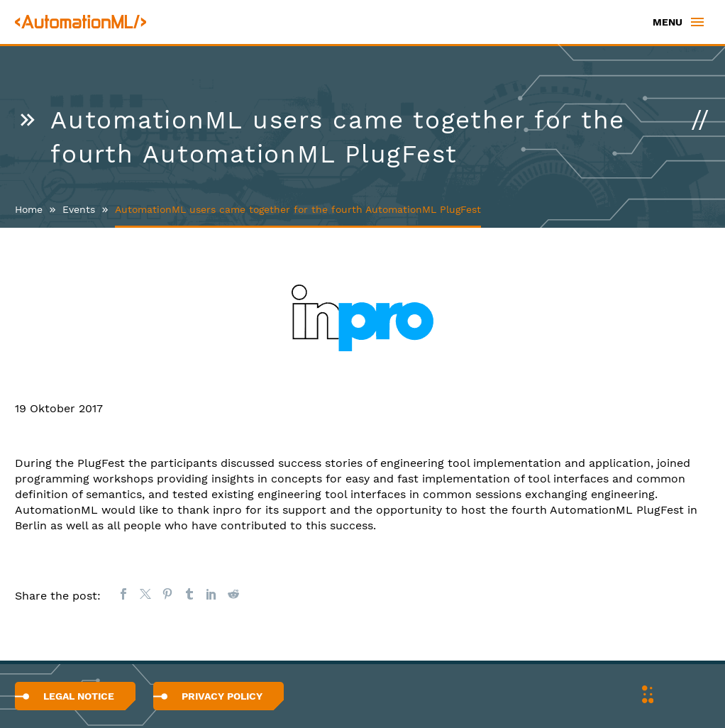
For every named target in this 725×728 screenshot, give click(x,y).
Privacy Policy (222, 696)
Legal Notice (79, 696)
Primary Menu (697, 22)
